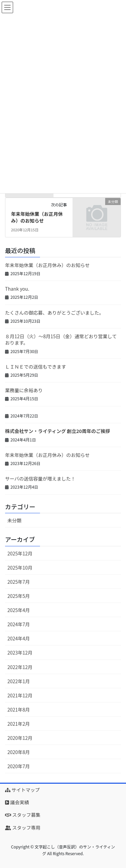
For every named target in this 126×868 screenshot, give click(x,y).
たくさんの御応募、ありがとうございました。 (54, 313)
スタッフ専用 (23, 828)
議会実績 (17, 802)
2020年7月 (19, 766)
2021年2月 (19, 724)
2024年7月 (19, 624)
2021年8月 (19, 710)
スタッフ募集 (23, 815)
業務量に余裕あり (24, 390)
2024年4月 (19, 638)
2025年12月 (20, 553)
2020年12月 (20, 738)
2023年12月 (20, 653)
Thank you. (17, 289)
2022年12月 (20, 667)
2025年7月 (19, 582)
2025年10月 (20, 568)
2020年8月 (19, 752)
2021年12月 (20, 695)
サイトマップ (22, 790)
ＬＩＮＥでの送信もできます (35, 367)
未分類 (14, 520)
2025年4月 (19, 610)
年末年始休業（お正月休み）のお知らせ (37, 217)
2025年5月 (19, 596)
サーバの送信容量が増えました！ (40, 479)
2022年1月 (19, 681)
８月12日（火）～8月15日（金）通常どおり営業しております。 (61, 340)
